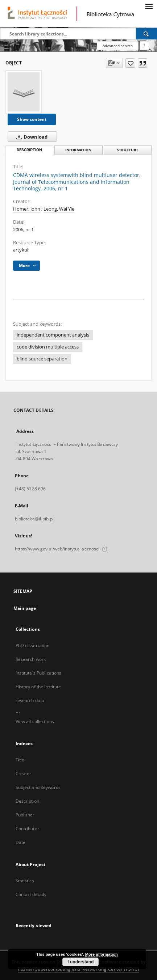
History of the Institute (38, 687)
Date (20, 842)
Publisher (25, 815)
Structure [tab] (128, 150)
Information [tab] (78, 150)
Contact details (31, 894)
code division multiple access (48, 347)
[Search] (146, 34)
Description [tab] (29, 150)
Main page (25, 608)
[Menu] (149, 6)
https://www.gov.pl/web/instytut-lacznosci (61, 549)
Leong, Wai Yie (59, 209)
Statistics (25, 881)
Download (30, 137)
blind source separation (42, 359)
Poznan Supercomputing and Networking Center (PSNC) (78, 969)
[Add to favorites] (130, 63)
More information (102, 954)
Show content (32, 119)
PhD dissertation (33, 645)
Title (20, 760)
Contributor (27, 829)
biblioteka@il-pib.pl (34, 519)
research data (30, 700)
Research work (31, 659)
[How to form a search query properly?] (144, 46)
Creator (24, 774)
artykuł (21, 250)
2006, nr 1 (23, 230)
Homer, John (27, 209)
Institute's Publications (39, 673)
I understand (80, 962)
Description (27, 801)
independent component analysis (53, 335)
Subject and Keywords (38, 787)
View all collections (35, 721)
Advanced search (118, 46)
